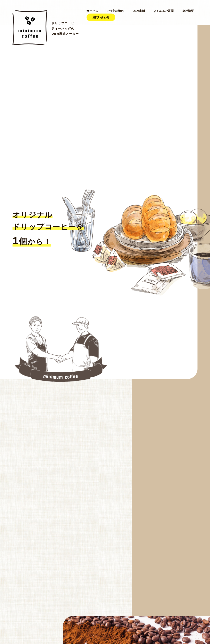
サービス (92, 11)
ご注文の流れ (115, 11)
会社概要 (188, 11)
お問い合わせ (101, 17)
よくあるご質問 (163, 11)
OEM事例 (139, 11)
